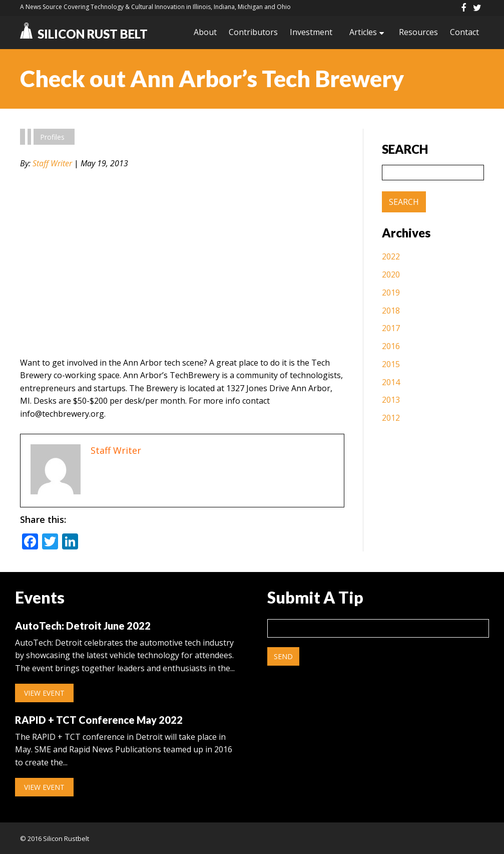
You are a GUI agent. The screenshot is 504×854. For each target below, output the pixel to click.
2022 (391, 256)
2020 (391, 274)
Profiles (52, 137)
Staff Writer (52, 163)
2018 (391, 311)
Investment (311, 32)
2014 (391, 382)
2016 (391, 346)
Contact (464, 32)
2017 (391, 328)
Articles (363, 32)
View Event (44, 693)
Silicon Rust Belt (84, 34)
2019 (391, 293)
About (205, 32)
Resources (418, 32)
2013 (391, 400)
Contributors (253, 32)
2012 (391, 418)
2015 (391, 364)
